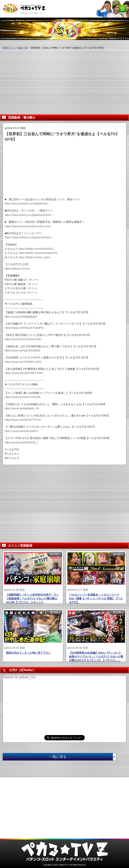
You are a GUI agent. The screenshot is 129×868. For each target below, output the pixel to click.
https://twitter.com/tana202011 (36, 249)
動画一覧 (23, 48)
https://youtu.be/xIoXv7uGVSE (23, 397)
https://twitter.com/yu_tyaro (35, 257)
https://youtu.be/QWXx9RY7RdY (24, 373)
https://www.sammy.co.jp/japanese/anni (28, 215)
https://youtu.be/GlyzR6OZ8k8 (23, 350)
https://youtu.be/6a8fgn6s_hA (22, 408)
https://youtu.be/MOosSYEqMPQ (24, 328)
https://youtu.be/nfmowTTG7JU (23, 420)
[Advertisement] (64, 80)
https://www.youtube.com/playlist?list (26, 204)
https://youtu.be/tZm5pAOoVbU (23, 339)
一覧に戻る (83, 757)
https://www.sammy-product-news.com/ (28, 226)
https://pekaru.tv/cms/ (17, 269)
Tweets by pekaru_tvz (19, 677)
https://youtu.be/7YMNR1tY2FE (23, 362)
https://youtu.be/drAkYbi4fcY (21, 431)
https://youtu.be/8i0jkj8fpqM (21, 317)
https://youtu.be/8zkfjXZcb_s (21, 442)
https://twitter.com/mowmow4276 (38, 253)
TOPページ (10, 48)
